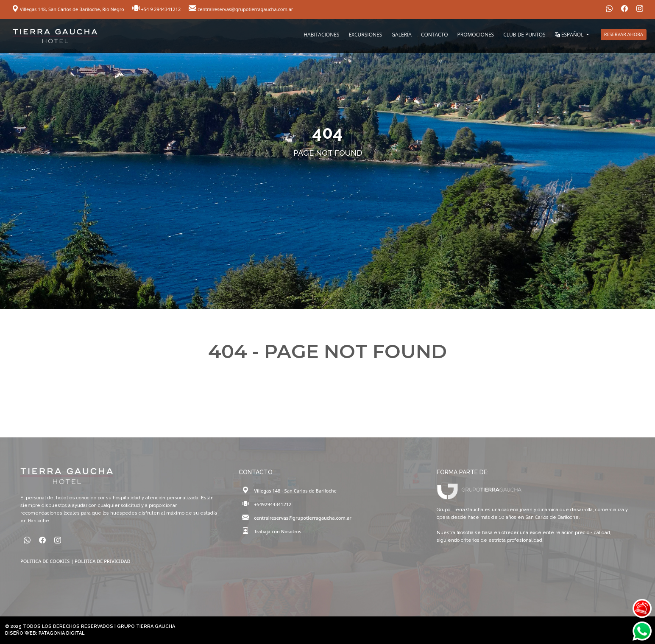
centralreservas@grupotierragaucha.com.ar (241, 9)
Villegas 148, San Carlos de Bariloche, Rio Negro (69, 9)
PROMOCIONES (476, 35)
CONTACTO (435, 35)
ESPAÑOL (570, 35)
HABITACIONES (321, 35)
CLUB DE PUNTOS (524, 35)
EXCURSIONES (365, 35)
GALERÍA (401, 35)
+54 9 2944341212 (157, 9)
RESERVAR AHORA (624, 34)
